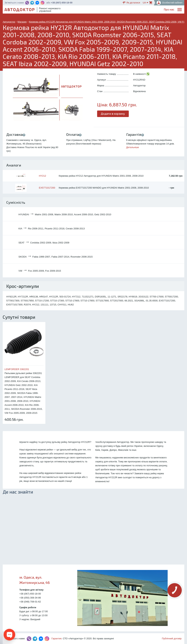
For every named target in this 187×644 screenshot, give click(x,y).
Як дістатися (131, 3)
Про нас (83, 10)
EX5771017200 (47, 188)
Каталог (119, 10)
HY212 (42, 176)
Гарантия (57, 638)
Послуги (96, 10)
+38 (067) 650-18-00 (62, 3)
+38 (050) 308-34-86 (30, 598)
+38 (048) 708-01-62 (30, 602)
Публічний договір (172, 638)
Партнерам (150, 10)
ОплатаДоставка (133, 10)
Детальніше (133, 147)
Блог (107, 10)
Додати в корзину (113, 114)
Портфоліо (167, 10)
